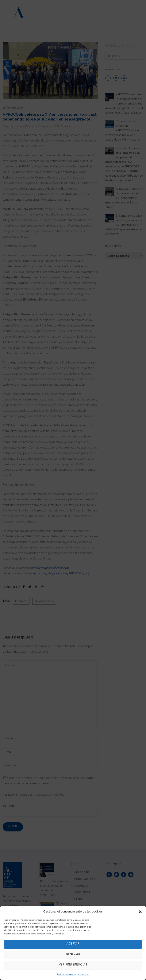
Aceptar (73, 944)
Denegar (73, 955)
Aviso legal (83, 974)
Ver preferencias (73, 965)
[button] (140, 912)
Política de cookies (67, 974)
